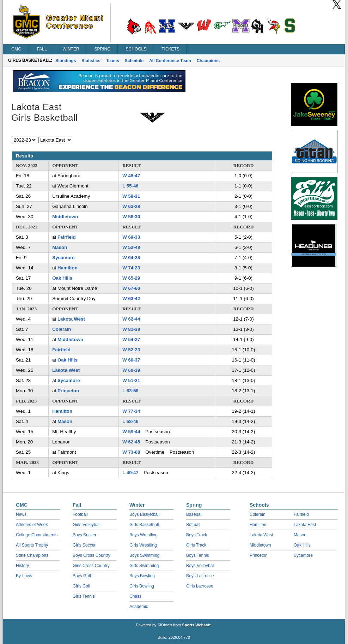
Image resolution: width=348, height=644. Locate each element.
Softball (193, 525)
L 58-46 (130, 421)
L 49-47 (130, 473)
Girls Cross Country (91, 566)
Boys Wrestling (144, 535)
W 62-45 (131, 442)
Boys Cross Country (91, 555)
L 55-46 (130, 186)
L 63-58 (130, 391)
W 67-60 (131, 288)
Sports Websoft (196, 625)
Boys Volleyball (200, 566)
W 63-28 (131, 206)
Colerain (62, 329)
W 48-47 (131, 176)
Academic (139, 607)
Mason (60, 247)
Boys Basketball (144, 514)
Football (80, 514)
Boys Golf (82, 576)
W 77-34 (131, 411)
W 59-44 (131, 432)
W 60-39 (131, 370)
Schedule (134, 61)
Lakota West (71, 319)
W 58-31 (131, 196)
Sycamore (63, 258)
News (21, 514)
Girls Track (196, 545)
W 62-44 (131, 319)
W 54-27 (131, 339)
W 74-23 (131, 268)
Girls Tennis (84, 596)
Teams (113, 61)
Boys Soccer (84, 535)
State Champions (32, 555)
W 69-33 (131, 237)
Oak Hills (62, 278)
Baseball (194, 514)
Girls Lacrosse (200, 586)
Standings (66, 61)
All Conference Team (170, 61)
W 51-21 (131, 380)
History (22, 566)
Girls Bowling (142, 586)
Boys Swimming (144, 555)
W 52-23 (131, 350)
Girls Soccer (84, 545)
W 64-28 (131, 258)
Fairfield (67, 237)
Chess (135, 596)
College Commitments (37, 535)
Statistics (91, 61)
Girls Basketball (144, 525)
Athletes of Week (32, 525)
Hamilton (68, 268)
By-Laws (24, 576)
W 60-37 (131, 360)
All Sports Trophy (32, 545)
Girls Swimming (144, 566)
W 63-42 (131, 299)
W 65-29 (131, 278)
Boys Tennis (197, 555)
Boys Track (197, 535)
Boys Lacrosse (200, 576)
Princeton (68, 391)
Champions (208, 61)
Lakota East (305, 525)
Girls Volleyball (87, 525)
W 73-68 (131, 452)
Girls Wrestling (143, 545)
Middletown (65, 217)
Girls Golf (81, 586)
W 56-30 (131, 217)
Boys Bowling (142, 576)
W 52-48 (131, 247)
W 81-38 (131, 329)
